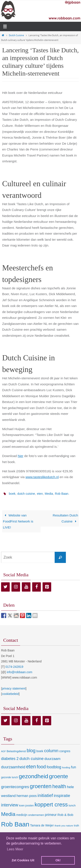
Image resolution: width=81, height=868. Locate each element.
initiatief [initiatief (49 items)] (45, 795)
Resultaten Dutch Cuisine (65, 518)
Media (49, 494)
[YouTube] (26, 587)
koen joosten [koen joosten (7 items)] (26, 806)
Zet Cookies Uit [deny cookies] (23, 860)
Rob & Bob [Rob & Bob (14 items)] (65, 815)
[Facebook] (37, 587)
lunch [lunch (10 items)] (72, 805)
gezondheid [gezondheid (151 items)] (33, 776)
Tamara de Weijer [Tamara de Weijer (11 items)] (42, 825)
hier (21, 456)
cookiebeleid (10, 694)
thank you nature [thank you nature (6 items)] (64, 826)
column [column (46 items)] (51, 751)
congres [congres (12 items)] (65, 751)
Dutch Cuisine (16, 35)
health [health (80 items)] (59, 786)
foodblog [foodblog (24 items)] (54, 767)
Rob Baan (62, 494)
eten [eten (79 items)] (31, 767)
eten (40, 494)
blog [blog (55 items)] (31, 751)
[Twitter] (5, 587)
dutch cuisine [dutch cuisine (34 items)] (32, 759)
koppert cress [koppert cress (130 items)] (51, 804)
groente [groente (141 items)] (59, 776)
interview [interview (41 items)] (10, 805)
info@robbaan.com (20, 672)
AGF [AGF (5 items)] (3, 751)
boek (12, 494)
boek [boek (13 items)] (40, 751)
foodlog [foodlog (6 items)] (66, 767)
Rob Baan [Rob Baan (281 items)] (15, 824)
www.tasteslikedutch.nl (42, 477)
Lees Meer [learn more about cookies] (15, 849)
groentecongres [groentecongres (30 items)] (15, 787)
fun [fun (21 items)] (74, 767)
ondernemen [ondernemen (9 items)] (36, 815)
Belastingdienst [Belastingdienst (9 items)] (16, 751)
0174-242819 (14, 667)
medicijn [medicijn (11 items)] (22, 815)
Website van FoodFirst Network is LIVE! (18, 521)
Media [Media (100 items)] (8, 814)
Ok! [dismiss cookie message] (58, 860)
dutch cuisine (26, 494)
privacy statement (14, 688)
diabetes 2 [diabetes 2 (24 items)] (10, 759)
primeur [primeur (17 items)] (51, 815)
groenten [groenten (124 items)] (41, 786)
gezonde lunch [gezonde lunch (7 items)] (10, 777)
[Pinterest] (47, 587)
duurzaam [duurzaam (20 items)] (52, 759)
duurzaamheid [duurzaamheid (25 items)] (13, 767)
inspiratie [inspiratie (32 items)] (62, 796)
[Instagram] (16, 587)
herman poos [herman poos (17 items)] (26, 796)
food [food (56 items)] (41, 767)
